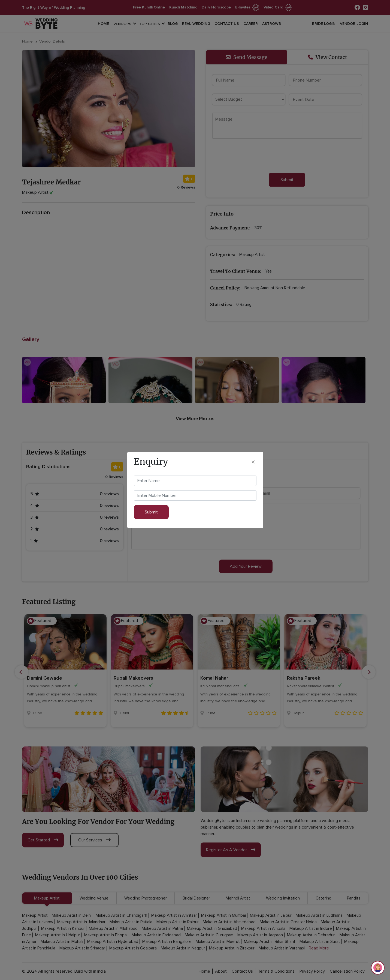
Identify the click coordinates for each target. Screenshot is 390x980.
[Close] (253, 461)
